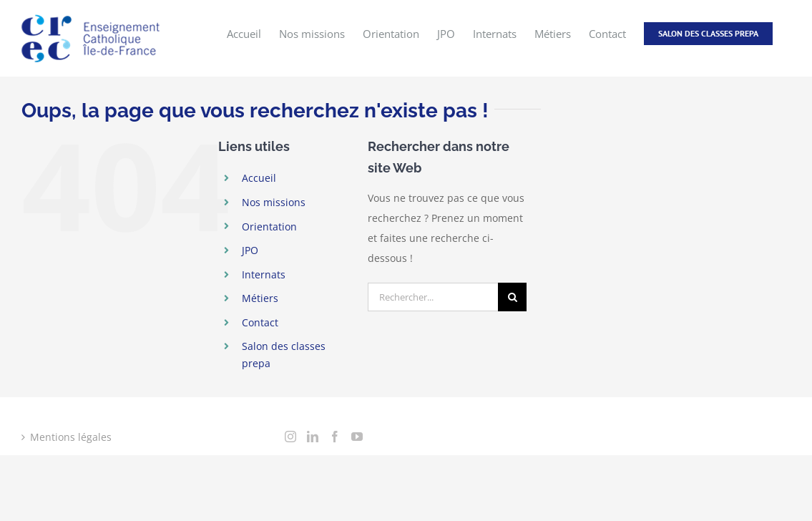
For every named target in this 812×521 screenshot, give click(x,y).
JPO (250, 250)
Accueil (259, 178)
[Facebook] (335, 437)
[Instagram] (290, 437)
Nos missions (274, 202)
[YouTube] (357, 437)
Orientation (269, 227)
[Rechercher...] (433, 297)
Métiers (260, 298)
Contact (260, 322)
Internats (264, 274)
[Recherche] (512, 297)
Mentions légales (71, 437)
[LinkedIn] (313, 437)
